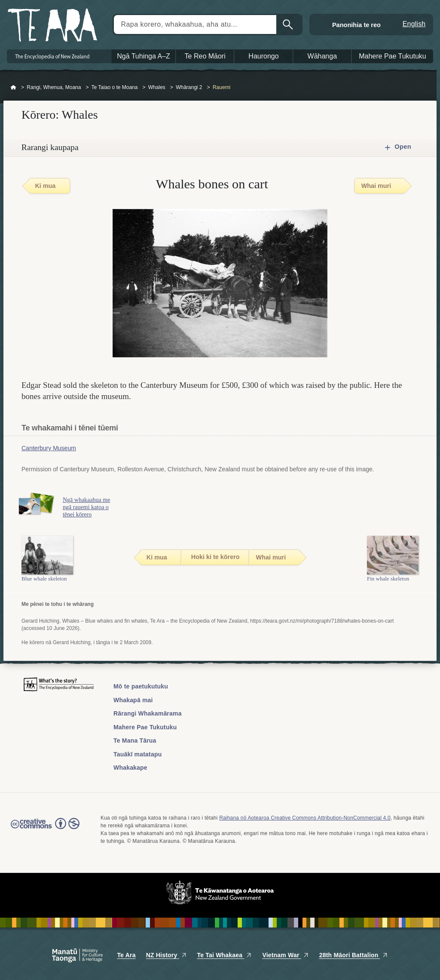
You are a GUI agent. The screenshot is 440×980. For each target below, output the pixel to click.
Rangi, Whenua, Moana (54, 87)
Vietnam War (285, 955)
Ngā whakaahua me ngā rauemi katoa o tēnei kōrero (89, 507)
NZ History (167, 955)
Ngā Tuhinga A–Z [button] (144, 56)
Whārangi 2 (189, 87)
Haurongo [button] (263, 56)
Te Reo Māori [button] (205, 56)
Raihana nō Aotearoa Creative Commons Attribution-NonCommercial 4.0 (305, 818)
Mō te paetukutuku (141, 686)
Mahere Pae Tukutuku (145, 727)
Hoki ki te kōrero (215, 557)
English (414, 24)
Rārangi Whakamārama (148, 713)
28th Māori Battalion (354, 955)
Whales (157, 87)
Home (13, 88)
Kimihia (289, 25)
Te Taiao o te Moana (115, 87)
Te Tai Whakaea (225, 955)
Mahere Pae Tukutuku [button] (393, 56)
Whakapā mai (133, 700)
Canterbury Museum (49, 448)
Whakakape (130, 768)
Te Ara (126, 955)
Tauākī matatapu (137, 754)
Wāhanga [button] (322, 56)
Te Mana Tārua (135, 740)
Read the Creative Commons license (45, 829)
